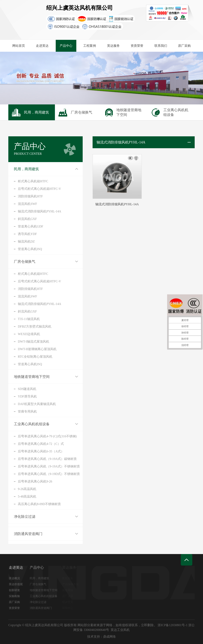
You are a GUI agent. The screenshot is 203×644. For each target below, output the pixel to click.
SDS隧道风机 (27, 389)
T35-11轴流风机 (29, 319)
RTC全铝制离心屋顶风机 (35, 357)
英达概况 (15, 578)
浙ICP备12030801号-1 (172, 625)
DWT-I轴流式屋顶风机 (34, 342)
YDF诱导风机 (27, 396)
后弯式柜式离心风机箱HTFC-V (39, 189)
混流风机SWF (27, 204)
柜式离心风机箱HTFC (33, 181)
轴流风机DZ (26, 241)
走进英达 (42, 46)
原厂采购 (184, 46)
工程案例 (90, 46)
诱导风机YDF (27, 234)
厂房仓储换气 (25, 262)
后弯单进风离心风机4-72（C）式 (41, 444)
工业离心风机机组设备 (32, 424)
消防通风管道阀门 (28, 534)
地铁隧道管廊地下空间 (32, 377)
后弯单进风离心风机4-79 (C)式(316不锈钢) (47, 436)
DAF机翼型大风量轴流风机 (37, 404)
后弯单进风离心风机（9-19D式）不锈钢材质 (49, 474)
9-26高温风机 (27, 489)
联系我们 (161, 46)
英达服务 (113, 46)
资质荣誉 (137, 46)
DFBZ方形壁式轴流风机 (35, 326)
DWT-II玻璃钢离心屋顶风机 (37, 349)
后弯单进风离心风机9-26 (35, 481)
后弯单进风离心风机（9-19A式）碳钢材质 (47, 459)
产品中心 (66, 46)
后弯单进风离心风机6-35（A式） (41, 451)
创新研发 (15, 590)
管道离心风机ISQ (30, 249)
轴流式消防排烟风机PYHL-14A (40, 211)
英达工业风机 (120, 630)
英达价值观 (17, 584)
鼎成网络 (109, 637)
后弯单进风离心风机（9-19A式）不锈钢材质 (49, 466)
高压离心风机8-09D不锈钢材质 (39, 504)
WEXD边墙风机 (29, 334)
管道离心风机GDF (31, 226)
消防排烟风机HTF (30, 196)
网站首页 (19, 46)
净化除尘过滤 (25, 517)
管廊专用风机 (27, 411)
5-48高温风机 (27, 496)
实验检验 (15, 596)
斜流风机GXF (27, 219)
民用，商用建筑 (26, 169)
